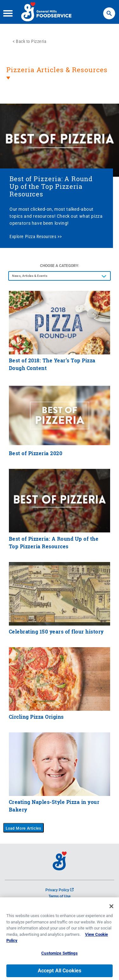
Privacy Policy (60, 890)
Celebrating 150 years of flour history (56, 631)
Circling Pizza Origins (36, 717)
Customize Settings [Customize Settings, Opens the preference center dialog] (59, 955)
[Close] (111, 908)
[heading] (60, 77)
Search (109, 10)
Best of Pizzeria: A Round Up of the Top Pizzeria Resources (51, 186)
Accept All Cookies (60, 973)
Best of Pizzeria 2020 (36, 453)
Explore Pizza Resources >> (36, 236)
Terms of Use (60, 896)
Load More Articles (23, 828)
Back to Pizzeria (31, 41)
